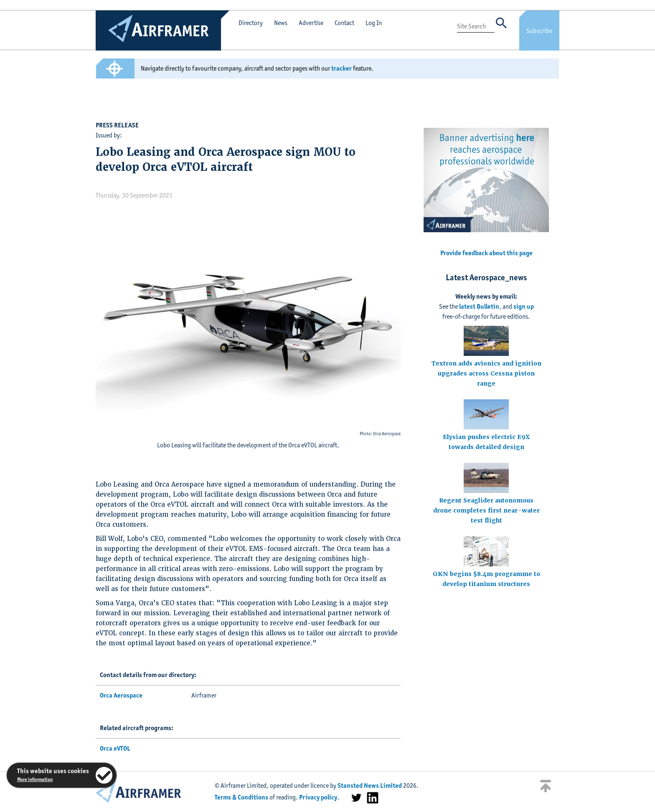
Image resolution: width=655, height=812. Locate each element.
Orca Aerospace (121, 695)
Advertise (311, 23)
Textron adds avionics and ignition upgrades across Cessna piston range (486, 373)
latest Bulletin (479, 306)
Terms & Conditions (241, 797)
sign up (524, 306)
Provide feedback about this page (486, 253)
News (281, 23)
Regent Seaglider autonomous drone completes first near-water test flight (486, 510)
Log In (374, 23)
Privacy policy (318, 797)
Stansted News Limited (370, 785)
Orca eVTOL (115, 748)
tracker (341, 68)
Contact (344, 23)
